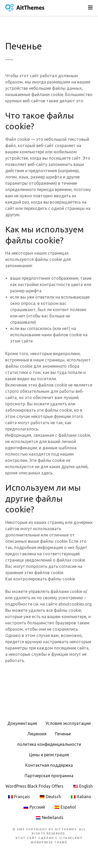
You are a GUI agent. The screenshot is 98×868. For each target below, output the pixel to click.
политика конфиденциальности (49, 744)
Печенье (63, 734)
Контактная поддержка (49, 765)
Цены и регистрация (49, 755)
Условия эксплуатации (68, 723)
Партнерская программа (49, 776)
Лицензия (37, 734)
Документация (22, 723)
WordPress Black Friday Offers (34, 786)
